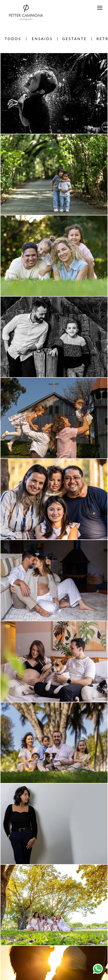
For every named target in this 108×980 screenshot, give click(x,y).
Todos (13, 39)
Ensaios (42, 39)
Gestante (75, 39)
